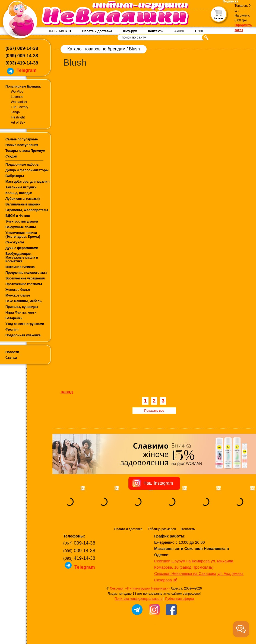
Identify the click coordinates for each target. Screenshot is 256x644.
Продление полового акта (26, 273)
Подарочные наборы (22, 165)
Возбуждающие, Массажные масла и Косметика (22, 257)
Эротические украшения (25, 278)
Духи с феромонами (22, 248)
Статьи (11, 358)
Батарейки (14, 318)
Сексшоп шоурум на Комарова (182, 561)
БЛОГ (200, 31)
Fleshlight (18, 117)
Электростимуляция (22, 221)
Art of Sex (18, 123)
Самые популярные (22, 139)
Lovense (17, 97)
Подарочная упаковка (23, 335)
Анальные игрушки (21, 187)
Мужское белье (18, 295)
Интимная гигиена (20, 267)
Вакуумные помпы (21, 227)
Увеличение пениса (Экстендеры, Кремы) (23, 235)
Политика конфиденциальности (139, 599)
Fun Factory (20, 107)
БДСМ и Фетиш (18, 216)
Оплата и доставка (97, 31)
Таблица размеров (162, 529)
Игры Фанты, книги (21, 313)
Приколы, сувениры (22, 307)
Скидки (11, 156)
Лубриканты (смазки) (23, 199)
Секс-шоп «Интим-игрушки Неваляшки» (140, 588)
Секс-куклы (15, 242)
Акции (179, 31)
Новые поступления (22, 145)
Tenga (15, 112)
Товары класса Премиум (25, 151)
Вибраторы (15, 176)
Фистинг (12, 330)
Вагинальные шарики (23, 204)
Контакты (156, 31)
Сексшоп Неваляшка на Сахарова (185, 574)
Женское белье (18, 290)
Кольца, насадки (19, 193)
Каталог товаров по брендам (96, 49)
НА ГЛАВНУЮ (60, 31)
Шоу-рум (130, 31)
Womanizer (19, 102)
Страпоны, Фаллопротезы (27, 210)
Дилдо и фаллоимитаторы (27, 170)
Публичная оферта (179, 599)
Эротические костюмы (24, 284)
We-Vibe (17, 92)
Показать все (154, 411)
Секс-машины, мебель (23, 301)
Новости (12, 352)
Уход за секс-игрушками (25, 324)
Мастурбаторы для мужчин (27, 182)
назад (67, 392)
